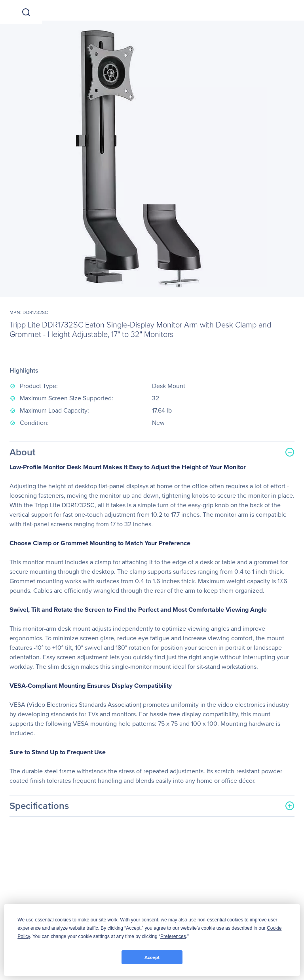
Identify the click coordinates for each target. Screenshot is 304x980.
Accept (152, 957)
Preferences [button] (173, 936)
